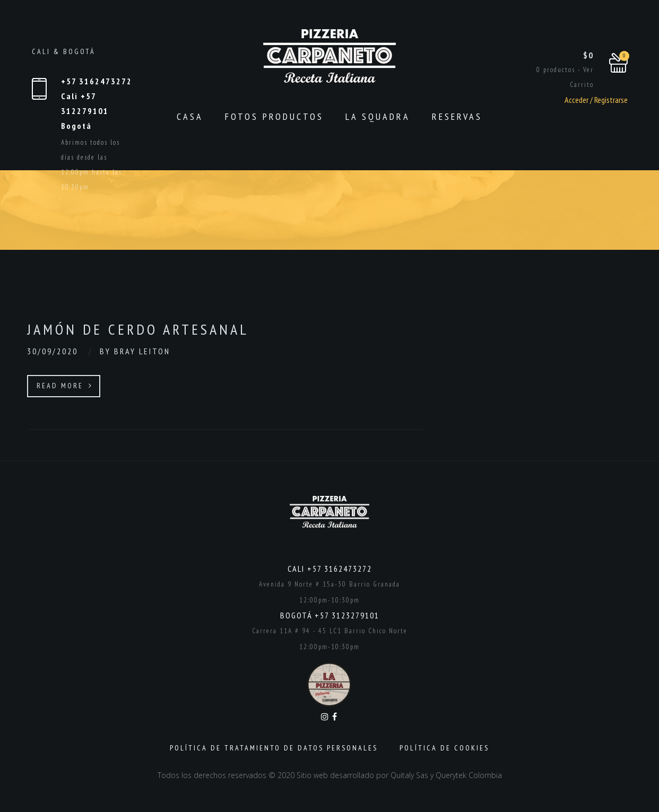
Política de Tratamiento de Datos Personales (274, 748)
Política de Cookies (444, 748)
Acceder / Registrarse (596, 100)
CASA (190, 116)
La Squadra (378, 116)
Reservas (457, 116)
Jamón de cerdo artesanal (138, 329)
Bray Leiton (142, 351)
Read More (65, 386)
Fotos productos (274, 116)
